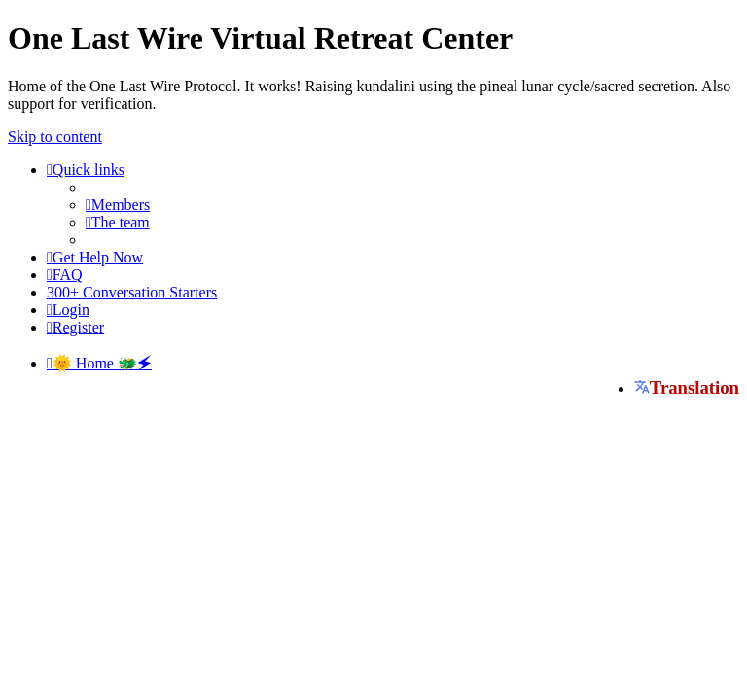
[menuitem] (118, 205)
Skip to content (55, 137)
